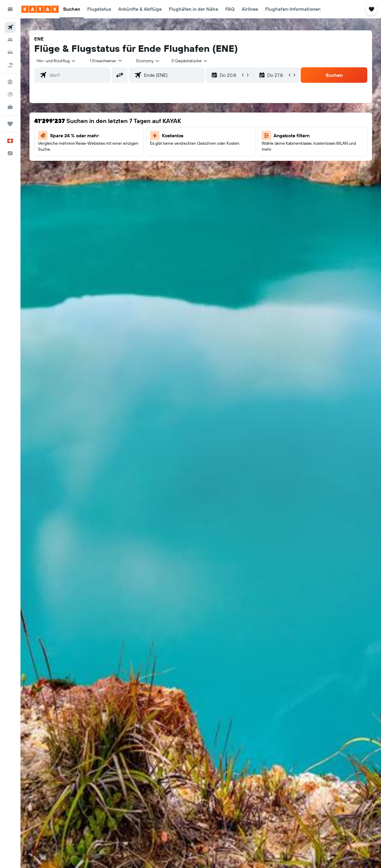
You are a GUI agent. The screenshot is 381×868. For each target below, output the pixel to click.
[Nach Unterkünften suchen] (10, 40)
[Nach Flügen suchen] (10, 27)
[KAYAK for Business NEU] (10, 107)
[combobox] (56, 61)
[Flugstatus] (10, 94)
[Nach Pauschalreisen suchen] (10, 65)
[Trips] (10, 124)
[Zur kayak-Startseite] (40, 9)
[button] (10, 9)
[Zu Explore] (10, 82)
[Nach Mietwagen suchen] (10, 52)
